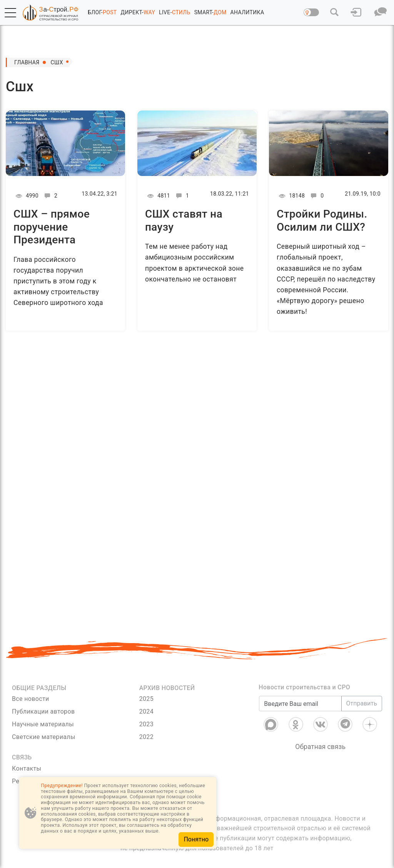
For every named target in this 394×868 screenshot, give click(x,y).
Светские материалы (44, 737)
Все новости (31, 699)
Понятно (196, 839)
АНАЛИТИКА (247, 12)
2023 (146, 724)
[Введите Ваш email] (300, 704)
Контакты (27, 768)
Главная (27, 62)
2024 (146, 711)
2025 (146, 699)
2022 (146, 737)
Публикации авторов (43, 711)
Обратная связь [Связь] (320, 747)
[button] (10, 13)
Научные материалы (43, 724)
